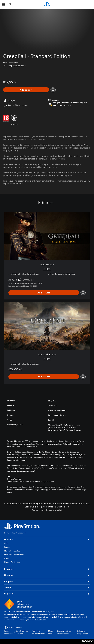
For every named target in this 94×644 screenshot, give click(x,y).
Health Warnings (14, 479)
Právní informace (8, 632)
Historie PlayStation (12, 562)
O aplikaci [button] (47, 539)
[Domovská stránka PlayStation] (47, 5)
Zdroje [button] (47, 588)
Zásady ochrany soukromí (22, 632)
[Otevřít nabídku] (3, 5)
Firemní (7, 558)
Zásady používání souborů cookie (64, 632)
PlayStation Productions (14, 555)
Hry (13, 533)
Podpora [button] (47, 581)
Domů (7, 533)
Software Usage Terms (83, 632)
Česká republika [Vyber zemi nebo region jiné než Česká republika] (15, 627)
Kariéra (7, 547)
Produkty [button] (47, 569)
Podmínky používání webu (38, 632)
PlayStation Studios (12, 551)
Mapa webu (51, 632)
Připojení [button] (47, 594)
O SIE (6, 543)
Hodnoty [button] (47, 575)
